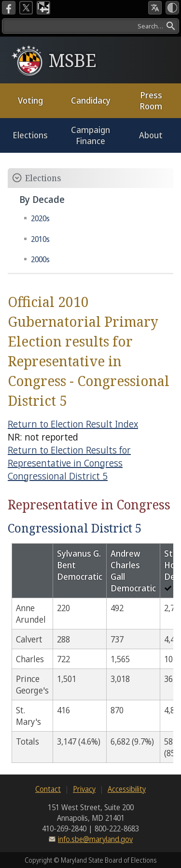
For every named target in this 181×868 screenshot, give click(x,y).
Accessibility (127, 789)
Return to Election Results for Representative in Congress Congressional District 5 (69, 463)
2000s (40, 259)
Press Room (151, 100)
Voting (30, 100)
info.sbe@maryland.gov (95, 839)
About (151, 135)
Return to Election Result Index (73, 424)
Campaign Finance (90, 135)
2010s (40, 239)
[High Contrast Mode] (172, 8)
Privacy (84, 789)
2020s (40, 218)
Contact (48, 789)
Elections (30, 135)
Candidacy (91, 100)
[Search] (90, 26)
